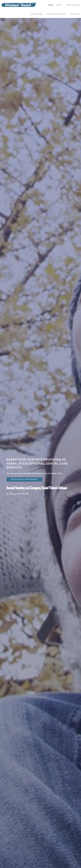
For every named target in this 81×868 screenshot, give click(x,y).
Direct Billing (37, 14)
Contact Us (75, 14)
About (59, 5)
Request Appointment (56, 14)
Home (19, 4)
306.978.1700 (23, 494)
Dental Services (73, 5)
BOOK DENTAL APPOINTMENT (25, 479)
